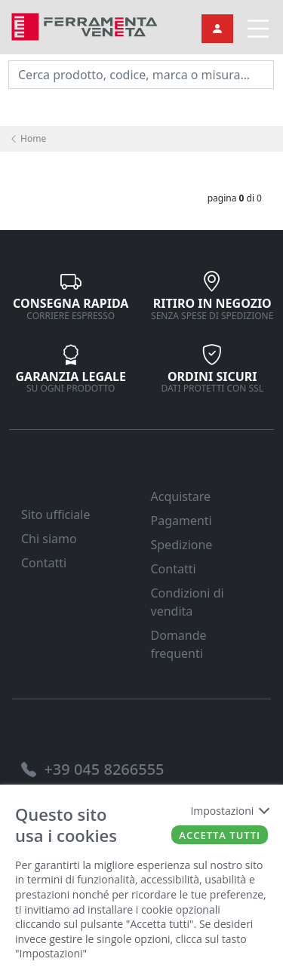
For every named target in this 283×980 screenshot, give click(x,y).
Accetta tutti (220, 835)
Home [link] (28, 138)
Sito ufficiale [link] (56, 515)
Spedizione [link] (182, 545)
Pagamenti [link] (181, 521)
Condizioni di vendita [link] (188, 602)
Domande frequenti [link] (179, 644)
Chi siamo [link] (49, 539)
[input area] (141, 75)
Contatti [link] (44, 563)
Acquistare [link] (181, 496)
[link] (85, 25)
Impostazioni (229, 811)
